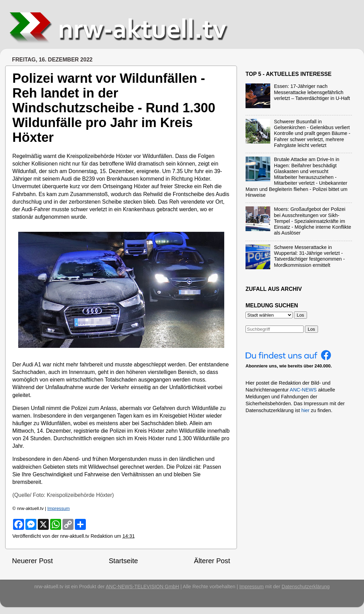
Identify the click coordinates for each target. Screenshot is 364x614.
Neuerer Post (32, 561)
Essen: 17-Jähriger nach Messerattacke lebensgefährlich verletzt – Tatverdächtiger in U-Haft (312, 92)
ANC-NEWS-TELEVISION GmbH (143, 587)
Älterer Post (212, 561)
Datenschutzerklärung (306, 587)
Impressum (59, 508)
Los (311, 329)
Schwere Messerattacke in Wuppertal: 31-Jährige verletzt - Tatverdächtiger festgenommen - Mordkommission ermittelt (309, 256)
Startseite (123, 561)
